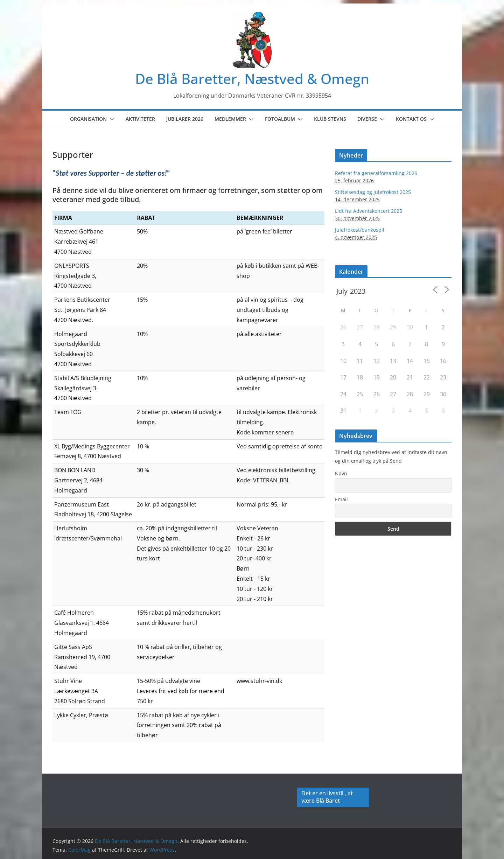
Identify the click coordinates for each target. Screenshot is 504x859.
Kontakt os (411, 119)
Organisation (88, 119)
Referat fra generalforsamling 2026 (376, 173)
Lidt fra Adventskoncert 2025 (369, 211)
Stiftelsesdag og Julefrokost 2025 (373, 192)
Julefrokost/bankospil (360, 230)
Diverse (367, 119)
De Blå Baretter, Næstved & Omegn (252, 79)
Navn (341, 473)
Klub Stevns (330, 119)
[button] (111, 119)
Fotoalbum (280, 119)
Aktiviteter (140, 119)
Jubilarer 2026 (185, 119)
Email (341, 499)
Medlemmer (230, 119)
